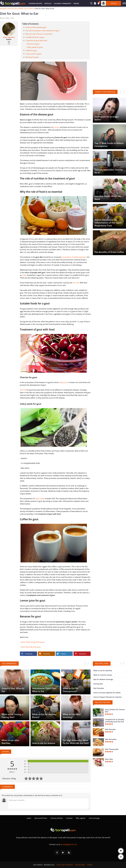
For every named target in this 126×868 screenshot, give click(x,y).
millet (24, 275)
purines (56, 127)
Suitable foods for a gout (35, 37)
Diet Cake (109, 759)
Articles (48, 3)
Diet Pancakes (99, 688)
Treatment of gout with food (36, 41)
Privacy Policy (80, 865)
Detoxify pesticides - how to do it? (109, 171)
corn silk (76, 283)
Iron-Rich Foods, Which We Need (108, 198)
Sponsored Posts (41, 818)
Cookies (90, 865)
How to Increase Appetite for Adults (107, 693)
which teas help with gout (31, 647)
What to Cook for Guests (103, 675)
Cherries (23, 390)
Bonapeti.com (5, 9)
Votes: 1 (12, 772)
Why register (81, 818)
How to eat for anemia (44, 743)
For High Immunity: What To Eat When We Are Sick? (76, 742)
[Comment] (48, 804)
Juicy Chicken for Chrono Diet (115, 711)
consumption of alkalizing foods (73, 257)
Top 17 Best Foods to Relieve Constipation (109, 145)
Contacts (69, 818)
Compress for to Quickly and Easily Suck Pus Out (115, 720)
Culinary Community (62, 3)
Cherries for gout (33, 44)
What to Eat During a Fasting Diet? (12, 716)
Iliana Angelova (9, 37)
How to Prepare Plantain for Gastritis (107, 697)
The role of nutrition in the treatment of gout (42, 31)
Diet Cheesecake (112, 749)
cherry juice (63, 382)
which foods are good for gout (32, 642)
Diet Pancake (110, 729)
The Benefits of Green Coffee (109, 252)
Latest (29, 818)
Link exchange (94, 818)
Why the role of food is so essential (39, 34)
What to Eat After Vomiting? (72, 716)
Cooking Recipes (35, 3)
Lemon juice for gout (33, 54)
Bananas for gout (32, 57)
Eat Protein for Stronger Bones (107, 118)
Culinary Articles (57, 818)
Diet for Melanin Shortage (103, 679)
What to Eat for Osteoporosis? (71, 690)
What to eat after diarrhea (10, 742)
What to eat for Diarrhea (103, 671)
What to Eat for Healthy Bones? (44, 716)
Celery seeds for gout (35, 47)
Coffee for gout (31, 50)
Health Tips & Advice (26, 9)
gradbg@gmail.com (69, 844)
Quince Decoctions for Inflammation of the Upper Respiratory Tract (108, 223)
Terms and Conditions (65, 865)
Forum (76, 3)
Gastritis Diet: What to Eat (13, 690)
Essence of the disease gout (36, 27)
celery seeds (40, 498)
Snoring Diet (98, 684)
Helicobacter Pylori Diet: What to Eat (44, 690)
